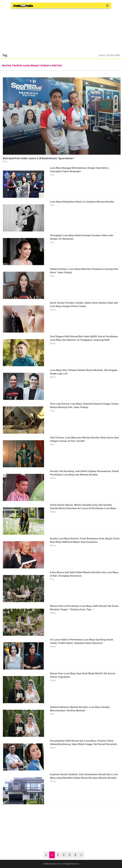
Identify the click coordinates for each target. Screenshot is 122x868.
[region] (61, 29)
